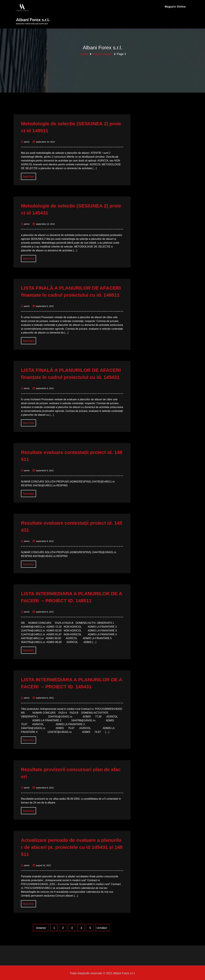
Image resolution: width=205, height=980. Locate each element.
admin (25, 141)
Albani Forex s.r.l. (33, 20)
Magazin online (175, 7)
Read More (28, 175)
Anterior (41, 927)
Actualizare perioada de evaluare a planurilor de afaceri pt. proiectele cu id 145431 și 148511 (72, 846)
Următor (102, 927)
